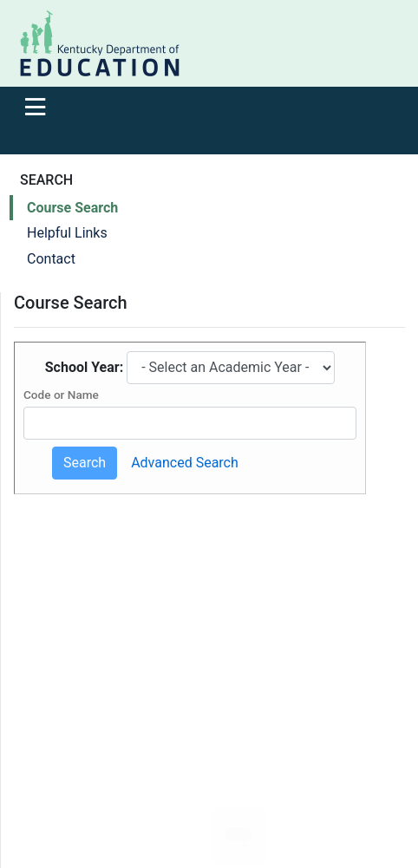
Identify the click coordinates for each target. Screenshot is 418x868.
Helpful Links (67, 233)
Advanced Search (185, 463)
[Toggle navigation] (35, 107)
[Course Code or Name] (190, 423)
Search (85, 463)
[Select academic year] (231, 368)
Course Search (72, 208)
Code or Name (61, 395)
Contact (51, 259)
